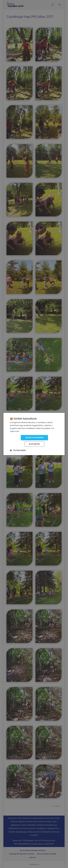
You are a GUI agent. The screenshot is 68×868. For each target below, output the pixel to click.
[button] (18, 450)
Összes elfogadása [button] (34, 438)
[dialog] (34, 434)
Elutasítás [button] (34, 444)
